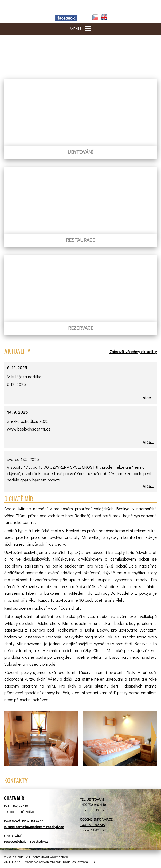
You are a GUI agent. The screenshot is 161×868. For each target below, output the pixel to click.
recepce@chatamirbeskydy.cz (26, 841)
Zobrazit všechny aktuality (133, 351)
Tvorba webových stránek (42, 861)
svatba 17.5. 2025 (23, 459)
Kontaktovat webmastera (50, 856)
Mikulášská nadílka (24, 377)
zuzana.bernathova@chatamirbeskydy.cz (34, 827)
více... (149, 398)
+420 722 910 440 (93, 804)
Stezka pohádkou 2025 (28, 421)
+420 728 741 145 (92, 825)
